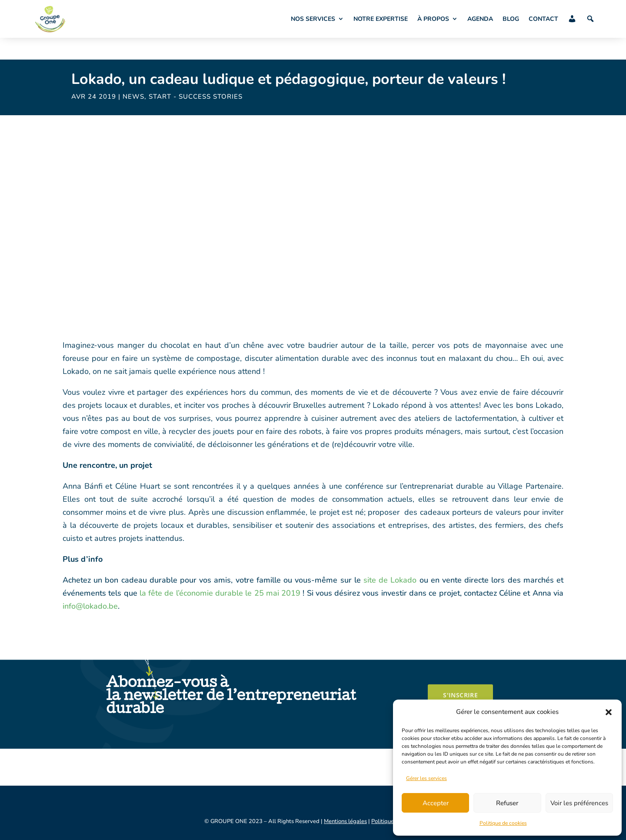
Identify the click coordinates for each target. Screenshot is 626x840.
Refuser (507, 803)
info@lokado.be (90, 606)
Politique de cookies (503, 823)
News (133, 97)
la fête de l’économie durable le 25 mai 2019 (219, 593)
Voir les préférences (579, 803)
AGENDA (480, 19)
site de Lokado (389, 580)
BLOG (511, 19)
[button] (609, 712)
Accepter (436, 803)
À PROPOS (433, 19)
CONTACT (543, 19)
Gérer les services (426, 778)
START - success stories (196, 97)
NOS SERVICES (313, 19)
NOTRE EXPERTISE (381, 19)
